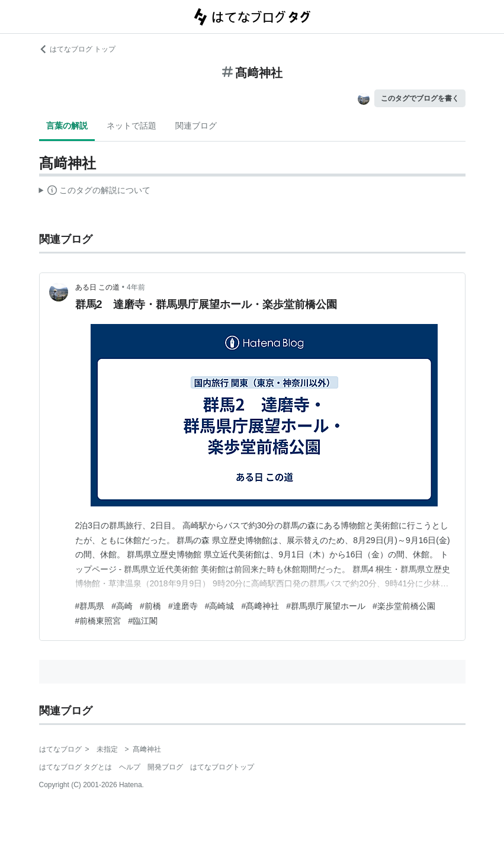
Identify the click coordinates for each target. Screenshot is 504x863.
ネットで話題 (131, 126)
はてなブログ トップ (77, 49)
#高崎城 (220, 606)
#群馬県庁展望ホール (326, 606)
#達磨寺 (183, 606)
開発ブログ (165, 767)
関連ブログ (196, 126)
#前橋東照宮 (98, 621)
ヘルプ (130, 767)
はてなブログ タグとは (76, 767)
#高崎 (122, 606)
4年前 (136, 287)
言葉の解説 (67, 126)
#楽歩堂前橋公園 (404, 606)
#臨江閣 (143, 621)
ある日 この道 (97, 287)
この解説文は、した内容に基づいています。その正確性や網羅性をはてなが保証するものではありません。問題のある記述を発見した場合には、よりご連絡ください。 (95, 192)
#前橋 (150, 606)
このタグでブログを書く (420, 98)
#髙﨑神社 (260, 606)
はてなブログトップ (222, 767)
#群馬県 (90, 606)
